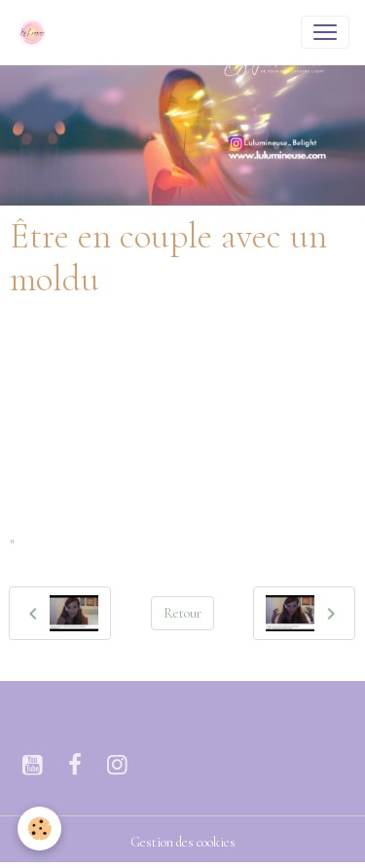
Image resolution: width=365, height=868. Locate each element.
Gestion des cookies (183, 842)
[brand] (36, 32)
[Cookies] (39, 829)
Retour (182, 613)
